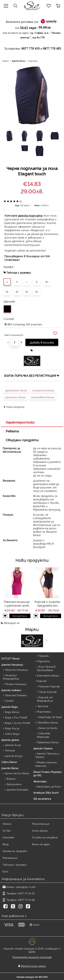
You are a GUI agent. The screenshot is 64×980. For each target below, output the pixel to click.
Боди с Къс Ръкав (16, 717)
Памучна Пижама (16, 695)
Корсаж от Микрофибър (45, 699)
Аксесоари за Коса (49, 786)
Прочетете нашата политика (32, 957)
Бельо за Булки (48, 728)
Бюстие (43, 706)
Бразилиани (14, 784)
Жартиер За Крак (50, 717)
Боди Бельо (12, 712)
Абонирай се (12, 623)
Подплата (33, 61)
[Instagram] (21, 907)
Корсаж (42, 681)
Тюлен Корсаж (48, 692)
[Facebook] (6, 907)
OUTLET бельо (10, 658)
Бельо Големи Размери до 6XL (48, 773)
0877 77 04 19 (26, 893)
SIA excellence (42, 799)
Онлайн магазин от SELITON (32, 977)
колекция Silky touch (46, 792)
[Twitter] (14, 907)
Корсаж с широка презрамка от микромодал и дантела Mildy (47, 604)
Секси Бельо (9, 762)
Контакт (9, 837)
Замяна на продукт (15, 851)
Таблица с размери (19, 272)
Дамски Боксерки (18, 789)
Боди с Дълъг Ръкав (18, 723)
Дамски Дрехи (10, 740)
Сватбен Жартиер (44, 735)
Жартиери (44, 711)
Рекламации (10, 858)
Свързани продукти (22, 440)
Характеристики (20, 422)
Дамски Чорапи (43, 748)
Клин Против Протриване (46, 668)
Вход (6, 844)
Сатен (9, 701)
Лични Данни (40, 830)
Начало (5, 61)
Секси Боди (12, 734)
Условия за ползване (45, 837)
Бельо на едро (41, 844)
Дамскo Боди (9, 707)
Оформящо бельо (48, 742)
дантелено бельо (16, 390)
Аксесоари (40, 781)
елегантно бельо (43, 390)
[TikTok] (29, 907)
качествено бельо (43, 397)
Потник (10, 750)
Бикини (11, 779)
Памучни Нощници (17, 670)
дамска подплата (30, 215)
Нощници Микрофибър (11, 677)
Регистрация (41, 824)
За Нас (7, 830)
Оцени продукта (15, 407)
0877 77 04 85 (26, 900)
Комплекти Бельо (48, 675)
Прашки (44, 656)
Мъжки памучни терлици (46, 764)
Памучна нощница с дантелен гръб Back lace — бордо (17, 604)
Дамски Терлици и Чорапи (47, 755)
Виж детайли (20, 616)
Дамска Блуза (14, 756)
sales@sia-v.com (26, 887)
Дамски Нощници (12, 664)
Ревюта (12, 431)
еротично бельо (16, 397)
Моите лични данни (33, 966)
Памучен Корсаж (49, 686)
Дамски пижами (11, 690)
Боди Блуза (12, 728)
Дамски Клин (13, 745)
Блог (5, 871)
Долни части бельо (17, 773)
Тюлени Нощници (16, 684)
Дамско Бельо (18, 61)
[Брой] (15, 342)
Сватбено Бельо (48, 722)
